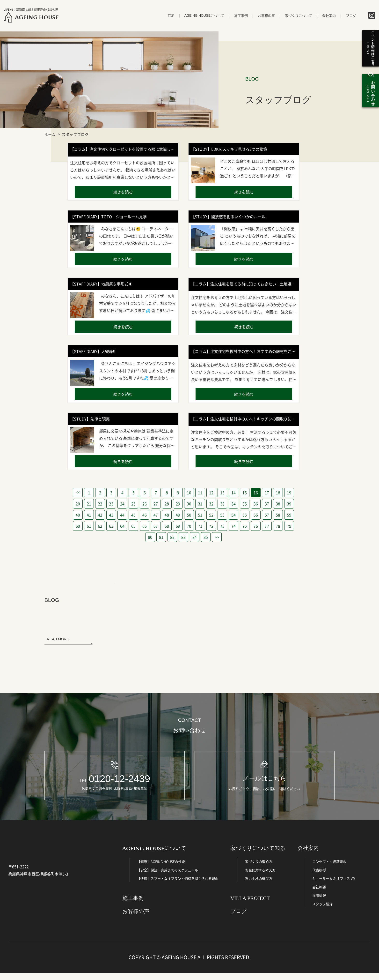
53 (222, 515)
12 (211, 493)
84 (195, 537)
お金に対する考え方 (260, 877)
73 (222, 526)
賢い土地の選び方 (259, 885)
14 (233, 493)
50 (189, 515)
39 (289, 504)
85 (206, 537)
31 (200, 504)
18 (278, 493)
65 (133, 526)
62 (100, 526)
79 (289, 526)
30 (189, 504)
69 (178, 526)
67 (156, 526)
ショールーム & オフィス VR (334, 885)
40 (78, 515)
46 (145, 515)
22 (100, 504)
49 (178, 515)
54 (233, 515)
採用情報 (319, 902)
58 (278, 515)
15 (245, 493)
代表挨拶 (319, 877)
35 (245, 504)
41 (89, 515)
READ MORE (58, 639)
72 (211, 526)
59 (289, 515)
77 (267, 526)
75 (245, 526)
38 (278, 504)
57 (267, 515)
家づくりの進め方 (259, 868)
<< (78, 492)
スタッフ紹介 (322, 911)
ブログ (351, 19)
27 (156, 504)
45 (133, 515)
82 (172, 537)
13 (222, 493)
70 (189, 526)
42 (100, 515)
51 (200, 515)
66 (145, 526)
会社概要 (319, 894)
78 (278, 526)
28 (167, 504)
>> (217, 537)
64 (122, 526)
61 (89, 526)
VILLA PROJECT (250, 905)
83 (183, 537)
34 (233, 504)
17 (267, 493)
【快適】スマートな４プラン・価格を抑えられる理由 (178, 885)
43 (111, 515)
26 (145, 504)
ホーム (50, 134)
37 (267, 504)
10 (189, 493)
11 (200, 493)
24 (122, 504)
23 (111, 504)
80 (150, 537)
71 (200, 526)
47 (156, 515)
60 (78, 526)
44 (122, 515)
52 (211, 515)
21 (89, 504)
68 (167, 526)
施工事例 (241, 19)
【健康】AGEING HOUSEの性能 (161, 868)
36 (256, 504)
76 (256, 526)
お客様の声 (266, 19)
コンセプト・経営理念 (329, 868)
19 (289, 493)
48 (167, 515)
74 (233, 526)
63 (111, 526)
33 (222, 504)
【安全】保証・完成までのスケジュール (168, 877)
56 (256, 515)
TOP (171, 19)
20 (78, 504)
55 (245, 515)
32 (211, 504)
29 (178, 504)
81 (161, 537)
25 (133, 504)
